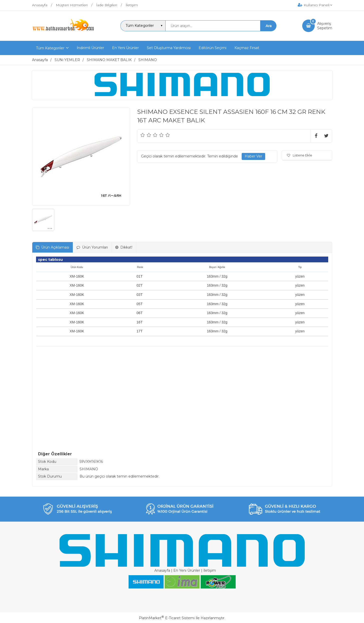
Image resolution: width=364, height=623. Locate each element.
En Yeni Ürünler (187, 570)
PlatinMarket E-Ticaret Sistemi (167, 618)
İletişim (210, 570)
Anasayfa (162, 570)
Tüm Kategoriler (50, 48)
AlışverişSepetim (325, 26)
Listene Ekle (300, 155)
